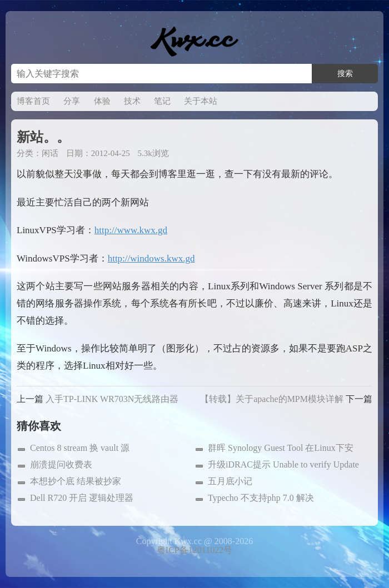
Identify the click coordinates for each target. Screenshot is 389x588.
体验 (102, 101)
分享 (72, 101)
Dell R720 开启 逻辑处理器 (82, 498)
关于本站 (201, 101)
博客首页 (33, 101)
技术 (132, 101)
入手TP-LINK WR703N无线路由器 (112, 399)
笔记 (162, 101)
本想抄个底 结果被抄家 (76, 481)
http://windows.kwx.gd (151, 258)
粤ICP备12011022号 (194, 550)
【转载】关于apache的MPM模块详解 (272, 399)
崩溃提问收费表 (61, 464)
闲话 (50, 153)
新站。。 (43, 137)
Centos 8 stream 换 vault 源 (80, 448)
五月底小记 (230, 481)
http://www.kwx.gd (131, 230)
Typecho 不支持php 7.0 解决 (261, 498)
